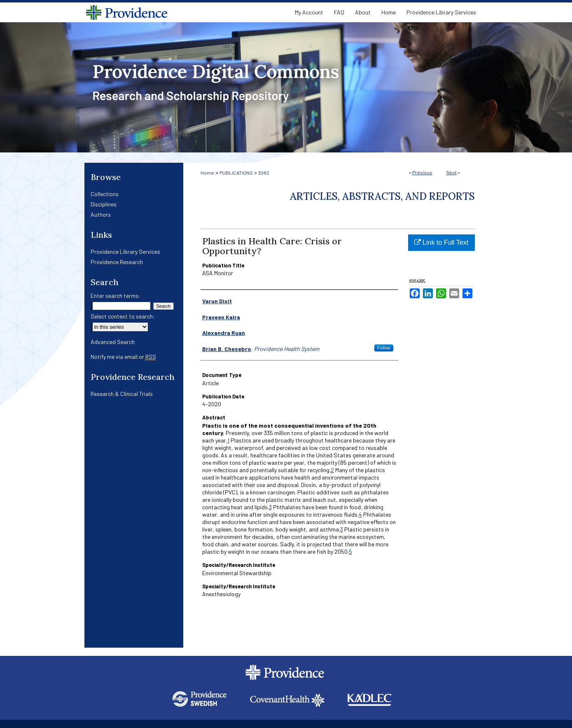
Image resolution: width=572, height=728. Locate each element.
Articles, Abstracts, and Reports (382, 196)
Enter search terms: (116, 296)
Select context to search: (123, 316)
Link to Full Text (441, 242)
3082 (264, 173)
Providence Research (117, 262)
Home (207, 173)
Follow (384, 348)
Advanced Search (113, 342)
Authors (101, 214)
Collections (105, 194)
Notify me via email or (123, 357)
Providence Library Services (125, 252)
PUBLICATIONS (236, 173)
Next (452, 172)
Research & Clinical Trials (122, 394)
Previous (422, 172)
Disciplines (104, 204)
